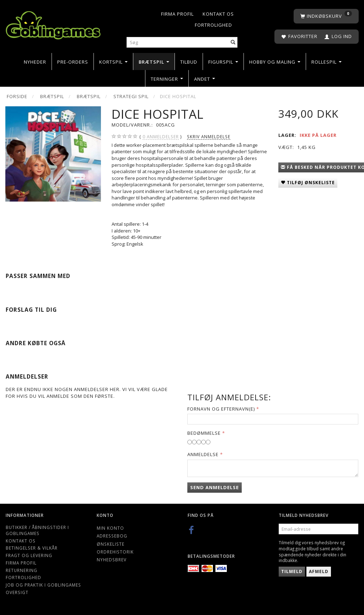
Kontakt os (218, 14)
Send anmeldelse (215, 487)
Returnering (22, 570)
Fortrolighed (213, 25)
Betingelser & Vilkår (32, 548)
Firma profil (177, 14)
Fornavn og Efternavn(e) (221, 409)
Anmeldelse (203, 454)
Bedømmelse (204, 433)
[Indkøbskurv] (326, 16)
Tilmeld (292, 571)
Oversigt (17, 592)
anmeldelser (161, 137)
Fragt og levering (29, 555)
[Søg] (233, 42)
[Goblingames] (53, 24)
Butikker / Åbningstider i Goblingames (37, 530)
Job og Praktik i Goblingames (43, 585)
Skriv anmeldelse (209, 137)
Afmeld (319, 571)
